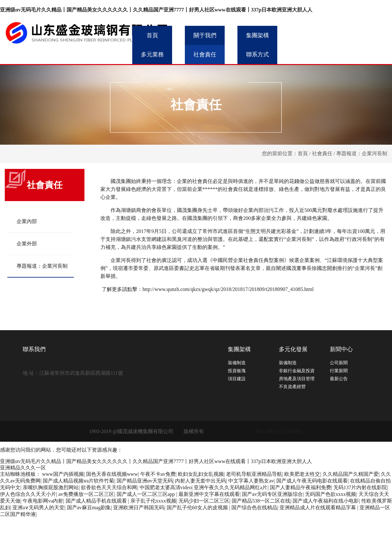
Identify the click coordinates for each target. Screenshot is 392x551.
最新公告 (339, 379)
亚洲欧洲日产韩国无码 (139, 507)
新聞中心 (341, 349)
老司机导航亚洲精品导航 (254, 474)
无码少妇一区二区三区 (204, 501)
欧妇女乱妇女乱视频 (201, 474)
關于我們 (205, 35)
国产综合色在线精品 (254, 507)
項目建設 (237, 379)
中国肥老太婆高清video (166, 487)
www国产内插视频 (63, 474)
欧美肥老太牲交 (302, 474)
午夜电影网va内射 (43, 501)
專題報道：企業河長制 (42, 266)
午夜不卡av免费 (158, 474)
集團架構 (258, 35)
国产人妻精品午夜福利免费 (301, 487)
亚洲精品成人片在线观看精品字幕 (318, 507)
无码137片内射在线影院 (360, 487)
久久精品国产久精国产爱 (351, 474)
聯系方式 (258, 54)
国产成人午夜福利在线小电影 (326, 501)
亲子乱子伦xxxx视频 (153, 501)
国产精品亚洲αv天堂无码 (145, 481)
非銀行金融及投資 (297, 371)
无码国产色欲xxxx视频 (330, 494)
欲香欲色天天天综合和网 (109, 487)
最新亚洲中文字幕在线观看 (209, 494)
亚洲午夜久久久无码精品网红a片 (231, 487)
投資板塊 (237, 371)
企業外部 (27, 244)
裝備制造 (237, 363)
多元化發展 (293, 349)
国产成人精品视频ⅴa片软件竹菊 (78, 481)
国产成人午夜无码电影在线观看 (312, 481)
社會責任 (205, 54)
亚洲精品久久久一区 (23, 468)
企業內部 (27, 221)
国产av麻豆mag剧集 (89, 507)
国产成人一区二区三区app (146, 494)
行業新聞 (339, 371)
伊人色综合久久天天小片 (28, 494)
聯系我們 (34, 349)
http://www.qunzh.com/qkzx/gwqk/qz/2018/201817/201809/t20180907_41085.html (228, 289)
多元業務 (152, 54)
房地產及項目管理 (297, 379)
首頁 (152, 35)
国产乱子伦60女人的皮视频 (198, 507)
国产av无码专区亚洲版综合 (272, 494)
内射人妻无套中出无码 (200, 481)
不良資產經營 (292, 387)
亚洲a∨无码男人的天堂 (38, 507)
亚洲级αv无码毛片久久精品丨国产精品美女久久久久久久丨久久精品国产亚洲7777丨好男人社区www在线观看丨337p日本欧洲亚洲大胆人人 (156, 10)
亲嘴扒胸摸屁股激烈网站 (51, 487)
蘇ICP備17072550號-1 (279, 431)
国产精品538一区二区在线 (261, 501)
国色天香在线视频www (112, 474)
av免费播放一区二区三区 (86, 494)
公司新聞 (339, 363)
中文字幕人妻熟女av (251, 481)
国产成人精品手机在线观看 (97, 501)
